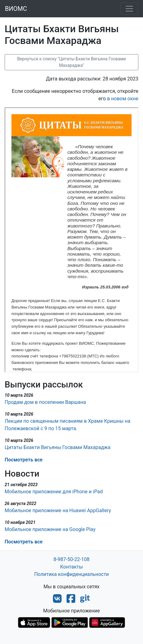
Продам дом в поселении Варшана (45, 402)
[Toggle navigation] (129, 9)
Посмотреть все (24, 460)
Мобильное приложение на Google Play (50, 529)
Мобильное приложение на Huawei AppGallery (58, 510)
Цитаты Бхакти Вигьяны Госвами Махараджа (58, 447)
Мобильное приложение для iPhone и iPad (54, 492)
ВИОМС (16, 9)
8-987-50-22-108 (72, 559)
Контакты (71, 567)
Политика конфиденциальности (71, 574)
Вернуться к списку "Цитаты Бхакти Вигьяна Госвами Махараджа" (71, 62)
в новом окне (123, 99)
